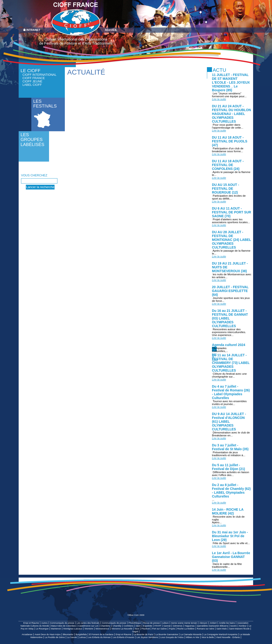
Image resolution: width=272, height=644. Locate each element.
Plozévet (146, 629)
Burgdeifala (81, 634)
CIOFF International (39, 75)
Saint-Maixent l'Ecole (239, 629)
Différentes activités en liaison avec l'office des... (230, 475)
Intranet (33, 30)
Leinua (83, 637)
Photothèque (135, 623)
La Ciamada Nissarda (191, 634)
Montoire (89, 629)
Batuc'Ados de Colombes (64, 626)
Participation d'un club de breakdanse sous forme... (228, 151)
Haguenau (190, 626)
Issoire (233, 626)
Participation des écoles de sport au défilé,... (229, 199)
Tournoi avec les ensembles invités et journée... (229, 404)
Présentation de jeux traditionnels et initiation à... (229, 455)
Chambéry (105, 626)
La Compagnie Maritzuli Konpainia (221, 634)
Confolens (129, 626)
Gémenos (178, 626)
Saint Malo (222, 629)
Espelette (148, 626)
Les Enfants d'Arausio (124, 637)
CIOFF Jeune (32, 81)
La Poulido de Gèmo (55, 637)
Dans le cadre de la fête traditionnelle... (227, 567)
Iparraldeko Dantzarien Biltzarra (213, 626)
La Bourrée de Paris (143, 634)
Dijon (138, 626)
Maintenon (56, 629)
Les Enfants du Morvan (99, 637)
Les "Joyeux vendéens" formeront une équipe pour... (229, 96)
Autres (44, 623)
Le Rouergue (42, 629)
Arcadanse (27, 634)
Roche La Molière (186, 629)
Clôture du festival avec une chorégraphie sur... (229, 377)
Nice (137, 629)
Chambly (117, 626)
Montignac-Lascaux (73, 629)
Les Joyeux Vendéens (147, 637)
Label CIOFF (32, 85)
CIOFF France (34, 78)
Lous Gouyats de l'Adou (172, 637)
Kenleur (243, 626)
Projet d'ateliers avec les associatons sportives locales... (231, 222)
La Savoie (72, 637)
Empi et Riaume (31, 623)
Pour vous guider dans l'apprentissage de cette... (228, 128)
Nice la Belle (208, 637)
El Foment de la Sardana (101, 634)
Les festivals (45, 104)
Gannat (167, 626)
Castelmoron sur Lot (88, 626)
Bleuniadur (68, 634)
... (219, 501)
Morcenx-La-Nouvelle (122, 629)
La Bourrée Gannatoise (167, 634)
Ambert (213, 623)
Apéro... (219, 524)
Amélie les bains (227, 623)
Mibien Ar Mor (193, 637)
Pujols (172, 629)
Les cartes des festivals (88, 623)
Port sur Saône (159, 629)
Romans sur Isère (206, 629)
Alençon (203, 623)
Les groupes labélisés (32, 140)
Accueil (111, 30)
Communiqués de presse (62, 623)
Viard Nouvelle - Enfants (228, 637)
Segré (135, 632)
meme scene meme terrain (184, 623)
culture (165, 623)
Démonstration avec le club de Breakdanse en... (231, 435)
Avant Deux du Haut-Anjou (47, 634)
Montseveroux (102, 629)
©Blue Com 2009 (136, 615)
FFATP (158, 626)
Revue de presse (151, 623)
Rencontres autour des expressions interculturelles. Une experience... (229, 334)
